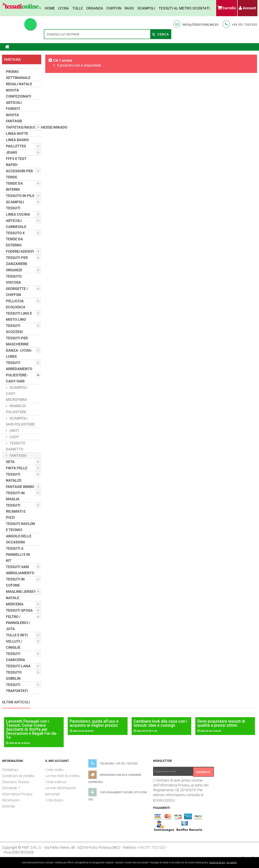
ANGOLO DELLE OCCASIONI (19, 539)
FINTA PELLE (17, 468)
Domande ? (11, 788)
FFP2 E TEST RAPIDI (16, 162)
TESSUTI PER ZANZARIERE (17, 261)
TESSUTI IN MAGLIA (15, 496)
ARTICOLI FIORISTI (14, 106)
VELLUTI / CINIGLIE (14, 644)
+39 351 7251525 (244, 25)
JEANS (12, 152)
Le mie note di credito (62, 776)
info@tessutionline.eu (201, 25)
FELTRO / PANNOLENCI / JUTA (18, 623)
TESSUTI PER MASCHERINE (17, 341)
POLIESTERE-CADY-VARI (17, 378)
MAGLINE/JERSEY (21, 592)
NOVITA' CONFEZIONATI (18, 93)
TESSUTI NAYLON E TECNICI (20, 527)
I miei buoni (54, 800)
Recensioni (11, 800)
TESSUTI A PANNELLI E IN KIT (18, 554)
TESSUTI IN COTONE (15, 582)
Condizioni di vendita (18, 776)
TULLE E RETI (17, 635)
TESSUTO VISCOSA (14, 279)
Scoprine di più (217, 863)
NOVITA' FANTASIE (14, 118)
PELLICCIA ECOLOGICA (16, 304)
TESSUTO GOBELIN (14, 675)
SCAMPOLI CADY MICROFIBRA (17, 394)
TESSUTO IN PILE (20, 196)
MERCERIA (15, 604)
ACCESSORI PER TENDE (19, 174)
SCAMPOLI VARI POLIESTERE (20, 421)
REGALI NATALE (19, 84)
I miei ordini (54, 770)
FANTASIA (18, 455)
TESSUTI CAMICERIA (15, 657)
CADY (14, 437)
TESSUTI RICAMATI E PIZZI (16, 511)
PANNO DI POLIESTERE (16, 409)
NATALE (13, 598)
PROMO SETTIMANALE (18, 75)
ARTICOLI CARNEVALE (16, 224)
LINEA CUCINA (18, 214)
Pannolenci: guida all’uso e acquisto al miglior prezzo (94, 723)
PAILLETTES (16, 146)
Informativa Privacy (17, 794)
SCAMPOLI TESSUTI (15, 205)
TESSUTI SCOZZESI (14, 329)
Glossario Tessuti (16, 782)
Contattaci (10, 770)
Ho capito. (232, 863)
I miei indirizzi (56, 782)
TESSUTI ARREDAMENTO (19, 366)
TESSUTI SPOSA (19, 610)
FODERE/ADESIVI (20, 251)
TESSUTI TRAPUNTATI (17, 688)
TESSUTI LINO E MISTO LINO (19, 316)
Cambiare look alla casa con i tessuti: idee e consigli (160, 723)
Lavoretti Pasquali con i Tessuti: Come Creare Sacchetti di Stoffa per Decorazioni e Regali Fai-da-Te (32, 729)
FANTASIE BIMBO (20, 487)
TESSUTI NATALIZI (14, 477)
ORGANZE (14, 270)
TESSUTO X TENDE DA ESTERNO (15, 239)
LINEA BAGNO (17, 140)
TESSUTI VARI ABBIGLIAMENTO (20, 570)
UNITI (14, 431)
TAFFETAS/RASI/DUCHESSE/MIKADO (24, 127)
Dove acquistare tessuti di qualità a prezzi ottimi (221, 723)
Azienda (8, 806)
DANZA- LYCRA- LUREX (19, 353)
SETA (10, 462)
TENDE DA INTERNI (14, 186)
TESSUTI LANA (18, 666)
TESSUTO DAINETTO (16, 446)
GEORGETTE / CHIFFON (17, 292)
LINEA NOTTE (17, 134)
